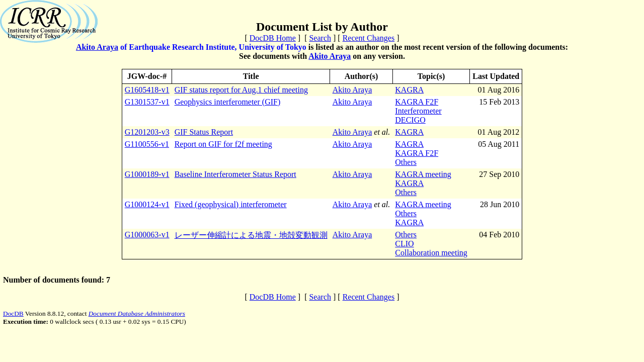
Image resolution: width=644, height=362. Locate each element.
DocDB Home (273, 38)
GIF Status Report (204, 132)
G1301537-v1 (147, 102)
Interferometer (418, 111)
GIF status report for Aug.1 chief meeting (241, 90)
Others (406, 162)
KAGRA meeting (423, 174)
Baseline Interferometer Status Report (235, 174)
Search (320, 38)
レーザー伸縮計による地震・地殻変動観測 (251, 235)
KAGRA (409, 90)
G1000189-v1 (147, 174)
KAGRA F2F (417, 102)
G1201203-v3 (147, 132)
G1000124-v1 (147, 204)
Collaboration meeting (431, 253)
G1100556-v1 (147, 144)
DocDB (13, 313)
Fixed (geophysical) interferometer (231, 204)
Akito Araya (97, 47)
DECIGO (410, 120)
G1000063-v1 (147, 235)
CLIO (404, 244)
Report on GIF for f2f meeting (223, 144)
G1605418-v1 (147, 90)
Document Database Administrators (137, 313)
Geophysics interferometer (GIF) (228, 102)
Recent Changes (369, 38)
